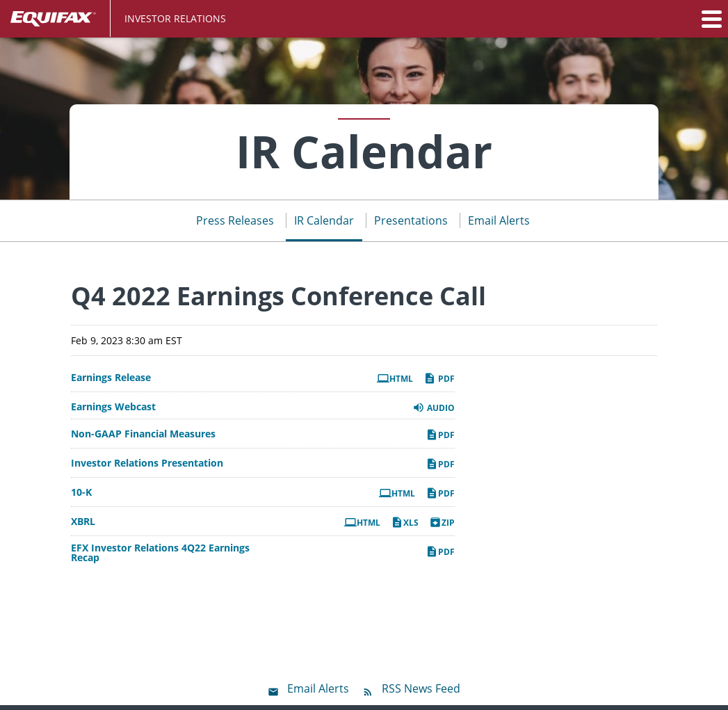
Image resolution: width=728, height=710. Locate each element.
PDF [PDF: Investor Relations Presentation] (440, 464)
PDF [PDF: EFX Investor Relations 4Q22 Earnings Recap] (440, 551)
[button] (711, 19)
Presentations (411, 220)
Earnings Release (111, 378)
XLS (405, 522)
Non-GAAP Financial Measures (143, 434)
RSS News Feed (421, 688)
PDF (439, 378)
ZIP (442, 522)
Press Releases (235, 220)
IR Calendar (324, 220)
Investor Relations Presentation (147, 463)
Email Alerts (499, 220)
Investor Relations (175, 18)
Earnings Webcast (113, 407)
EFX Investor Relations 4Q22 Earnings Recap (160, 553)
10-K (81, 492)
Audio (434, 408)
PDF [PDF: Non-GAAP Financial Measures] (440, 435)
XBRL (83, 522)
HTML (395, 378)
